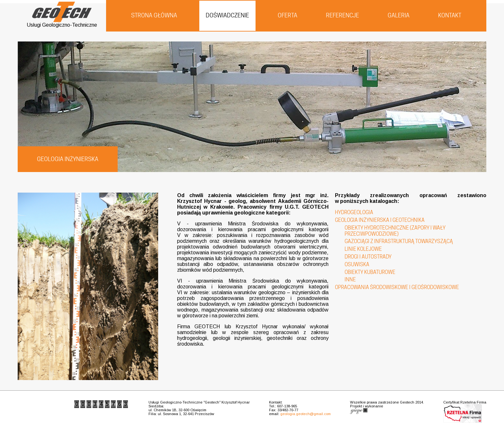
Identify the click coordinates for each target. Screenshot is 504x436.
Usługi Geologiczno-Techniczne (62, 23)
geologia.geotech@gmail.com (306, 414)
